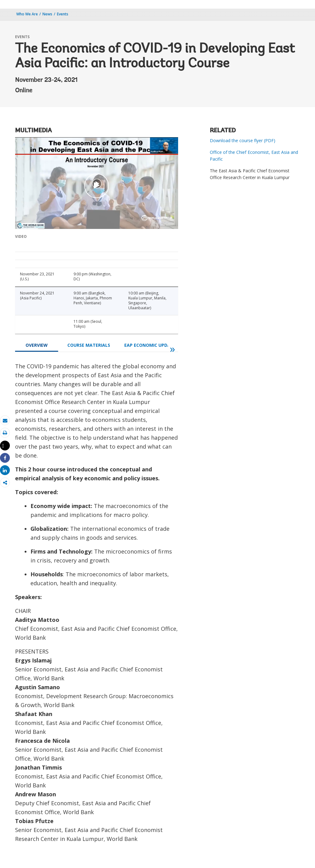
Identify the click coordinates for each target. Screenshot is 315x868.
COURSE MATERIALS (89, 345)
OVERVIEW (37, 345)
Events (63, 14)
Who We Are (27, 14)
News (47, 14)
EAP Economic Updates (151, 345)
